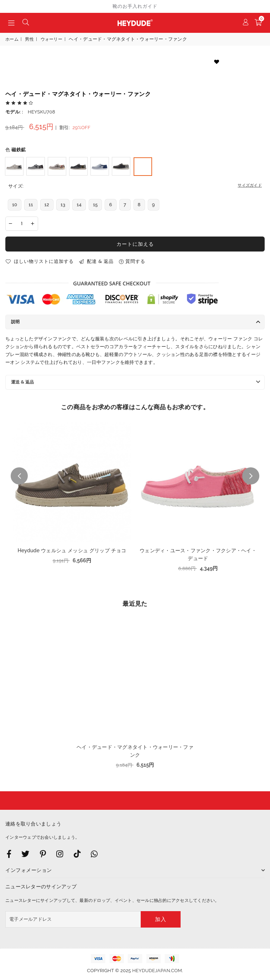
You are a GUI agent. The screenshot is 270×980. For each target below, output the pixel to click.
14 (79, 205)
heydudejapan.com (157, 971)
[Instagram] (43, 854)
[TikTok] (77, 854)
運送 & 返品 (22, 382)
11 (31, 205)
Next (251, 476)
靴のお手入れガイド (135, 6)
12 (47, 205)
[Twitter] (25, 854)
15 (95, 205)
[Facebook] (9, 854)
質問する (132, 261)
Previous (19, 476)
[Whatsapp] (94, 854)
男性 (29, 39)
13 (63, 205)
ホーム (12, 39)
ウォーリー (51, 39)
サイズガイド (250, 185)
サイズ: (135, 186)
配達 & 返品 (96, 261)
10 (15, 205)
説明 (15, 322)
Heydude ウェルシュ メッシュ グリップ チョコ (72, 550)
